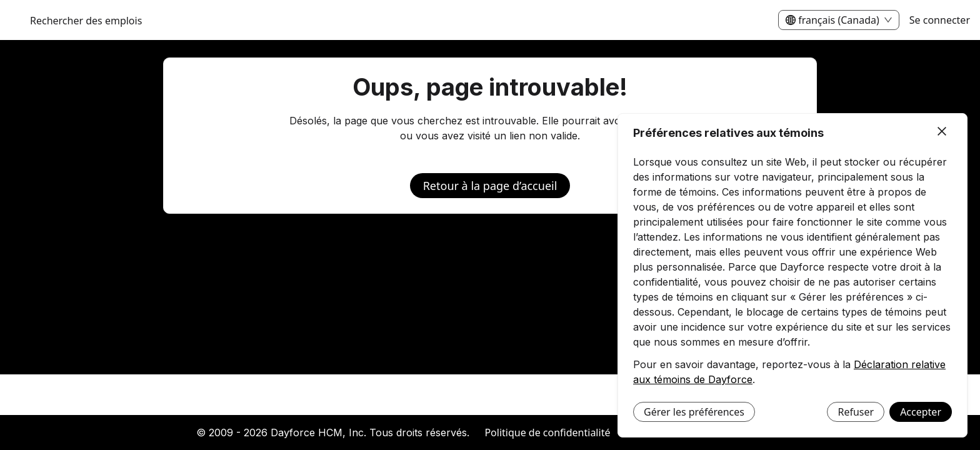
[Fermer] (942, 132)
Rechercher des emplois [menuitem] (86, 21)
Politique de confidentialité (547, 432)
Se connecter (940, 20)
